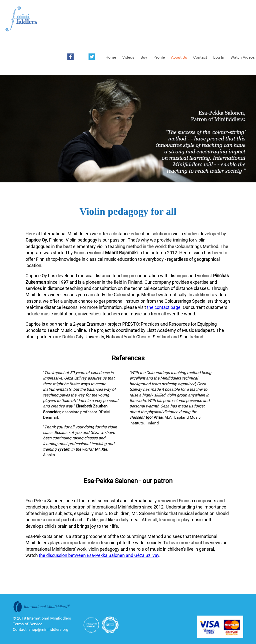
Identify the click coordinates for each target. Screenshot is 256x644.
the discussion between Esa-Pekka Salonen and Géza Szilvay (99, 555)
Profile (159, 57)
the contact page (164, 307)
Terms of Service (27, 624)
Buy (144, 57)
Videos (128, 57)
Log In (219, 57)
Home (111, 57)
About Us (179, 57)
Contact (200, 57)
